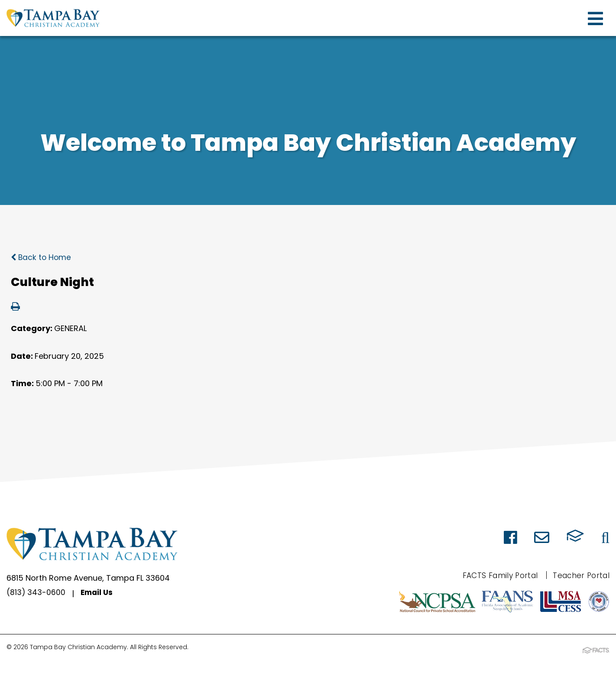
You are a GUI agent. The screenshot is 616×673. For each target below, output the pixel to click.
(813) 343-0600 (36, 593)
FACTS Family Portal (495, 575)
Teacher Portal (580, 575)
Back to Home (42, 257)
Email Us (98, 593)
